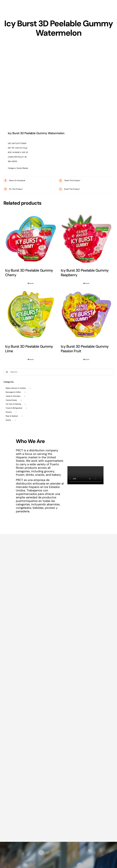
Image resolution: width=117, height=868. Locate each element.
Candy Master (22, 168)
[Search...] (58, 372)
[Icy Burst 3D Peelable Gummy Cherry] (31, 238)
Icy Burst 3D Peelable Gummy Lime (29, 349)
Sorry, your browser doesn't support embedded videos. (85, 475)
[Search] (7, 372)
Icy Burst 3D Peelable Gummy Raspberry (85, 273)
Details (31, 283)
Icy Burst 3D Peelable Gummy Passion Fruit (85, 349)
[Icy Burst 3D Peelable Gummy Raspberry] (86, 238)
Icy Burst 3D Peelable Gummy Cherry (29, 273)
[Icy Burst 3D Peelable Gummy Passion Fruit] (86, 315)
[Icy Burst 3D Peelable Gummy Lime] (31, 315)
